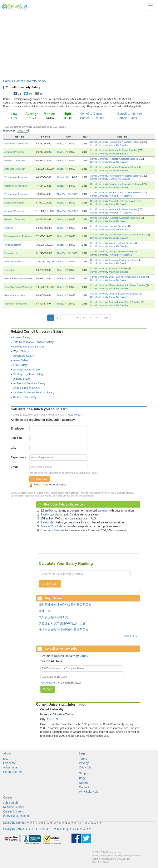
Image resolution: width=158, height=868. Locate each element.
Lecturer (9, 228)
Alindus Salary (22, 379)
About (95, 855)
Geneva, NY (63, 177)
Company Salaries (52, 530)
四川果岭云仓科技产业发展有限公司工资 (65, 605)
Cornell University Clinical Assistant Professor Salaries (118, 285)
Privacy (84, 763)
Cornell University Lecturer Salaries (108, 226)
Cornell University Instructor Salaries (109, 268)
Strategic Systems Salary (28, 374)
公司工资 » (130, 636)
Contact (84, 787)
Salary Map (48, 522)
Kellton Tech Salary (25, 397)
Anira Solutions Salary (26, 388)
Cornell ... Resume (92, 118)
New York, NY (64, 194)
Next (105, 318)
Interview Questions (16, 816)
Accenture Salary (23, 356)
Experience (18, 457)
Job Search (11, 803)
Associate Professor (15, 169)
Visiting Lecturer (13, 245)
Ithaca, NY (62, 144)
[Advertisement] (79, 44)
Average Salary (132, 855)
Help (120, 855)
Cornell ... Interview (130, 114)
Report (83, 783)
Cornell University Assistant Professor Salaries (114, 150)
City (13, 448)
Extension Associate (15, 295)
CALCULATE (50, 584)
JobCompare (48, 683)
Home (7, 81)
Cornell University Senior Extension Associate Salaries (118, 277)
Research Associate (14, 160)
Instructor (9, 270)
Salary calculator (51, 514)
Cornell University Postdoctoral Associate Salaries (116, 142)
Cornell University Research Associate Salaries (114, 159)
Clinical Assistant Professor (18, 287)
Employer (17, 428)
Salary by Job (12, 829)
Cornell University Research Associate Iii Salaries (115, 302)
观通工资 (45, 611)
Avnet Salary (21, 360)
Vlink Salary (20, 365)
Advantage (10, 767)
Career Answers (14, 811)
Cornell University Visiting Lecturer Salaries (112, 243)
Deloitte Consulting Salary (29, 347)
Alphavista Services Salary (29, 383)
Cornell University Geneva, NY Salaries (110, 179)
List (5, 759)
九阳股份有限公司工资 (53, 617)
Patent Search (12, 772)
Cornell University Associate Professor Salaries (114, 167)
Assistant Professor (14, 152)
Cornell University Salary (30, 81)
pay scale (69, 518)
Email (14, 467)
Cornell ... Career (91, 114)
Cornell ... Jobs (127, 118)
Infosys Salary (22, 337)
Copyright (85, 767)
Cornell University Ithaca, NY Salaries (109, 145)
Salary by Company (16, 823)
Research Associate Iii (16, 304)
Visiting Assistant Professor (18, 236)
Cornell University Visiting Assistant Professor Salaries (118, 235)
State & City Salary (53, 526)
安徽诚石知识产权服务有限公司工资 (62, 623)
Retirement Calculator (103, 859)
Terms (83, 759)
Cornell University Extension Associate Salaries (114, 294)
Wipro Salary (21, 351)
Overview (9, 763)
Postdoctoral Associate (16, 144)
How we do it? (76, 415)
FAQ (82, 778)
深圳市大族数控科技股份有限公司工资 (64, 630)
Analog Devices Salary (27, 370)
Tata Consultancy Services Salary (33, 342)
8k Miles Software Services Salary (34, 392)
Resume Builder (14, 807)
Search (48, 689)
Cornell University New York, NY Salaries (111, 196)
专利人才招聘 (123, 859)
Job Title (17, 438)
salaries (103, 510)
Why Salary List (89, 792)
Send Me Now (39, 479)
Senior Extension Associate (18, 278)
